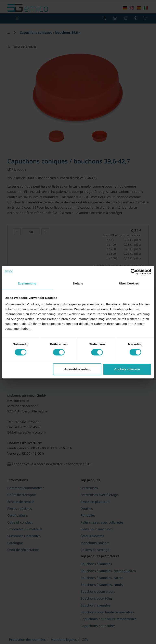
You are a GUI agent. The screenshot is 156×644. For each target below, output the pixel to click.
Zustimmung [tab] (27, 283)
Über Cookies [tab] (129, 283)
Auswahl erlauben (77, 369)
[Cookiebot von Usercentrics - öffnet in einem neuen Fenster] (134, 272)
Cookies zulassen (127, 369)
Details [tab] (78, 283)
